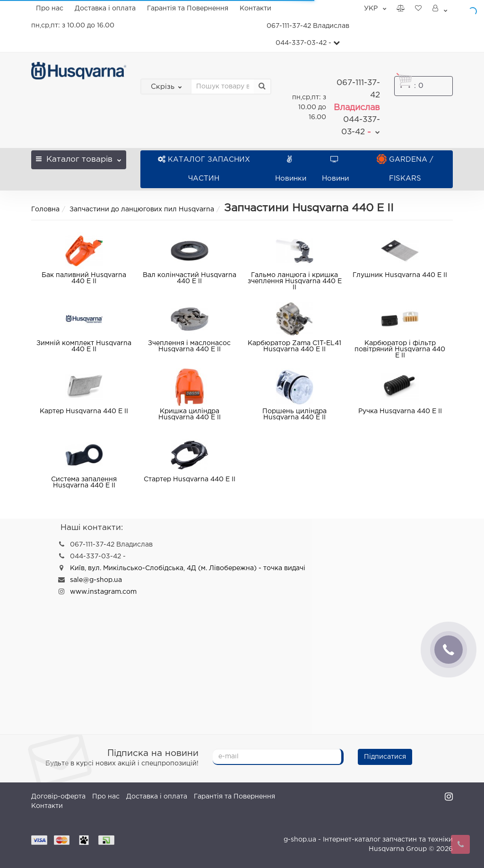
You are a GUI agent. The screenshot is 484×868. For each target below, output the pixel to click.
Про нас (50, 9)
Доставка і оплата (105, 9)
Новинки (291, 169)
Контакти (255, 9)
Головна (45, 209)
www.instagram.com (103, 592)
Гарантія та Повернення (188, 9)
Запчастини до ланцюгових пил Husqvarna (142, 209)
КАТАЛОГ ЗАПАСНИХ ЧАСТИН (204, 169)
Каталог (78, 157)
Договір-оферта (58, 797)
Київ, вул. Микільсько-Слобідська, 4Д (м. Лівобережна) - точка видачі (188, 568)
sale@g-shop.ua (96, 580)
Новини (335, 169)
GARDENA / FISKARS (405, 169)
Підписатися (385, 757)
